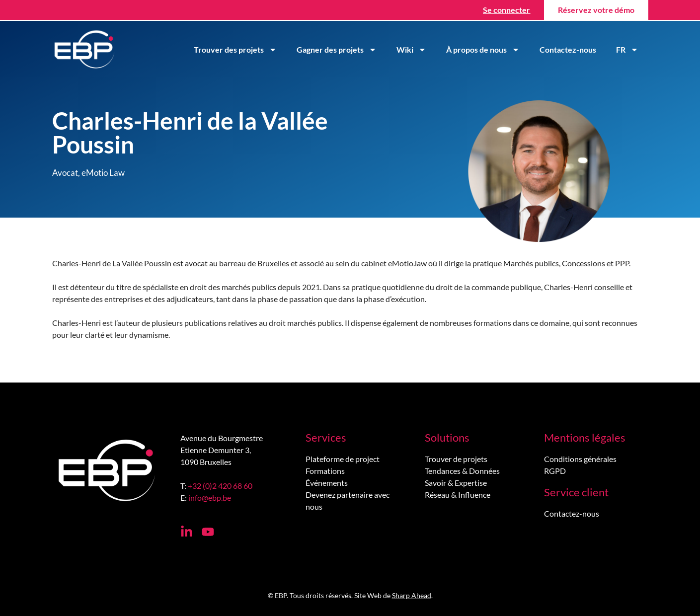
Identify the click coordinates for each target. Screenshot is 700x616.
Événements (327, 483)
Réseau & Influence (458, 495)
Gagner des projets (337, 50)
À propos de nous (483, 50)
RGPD (555, 471)
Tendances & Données (462, 471)
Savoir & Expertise (456, 483)
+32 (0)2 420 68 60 (220, 486)
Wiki (411, 50)
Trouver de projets (456, 459)
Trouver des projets (235, 50)
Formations (325, 471)
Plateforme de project (343, 459)
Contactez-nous (568, 49)
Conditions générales (580, 459)
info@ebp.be (210, 498)
